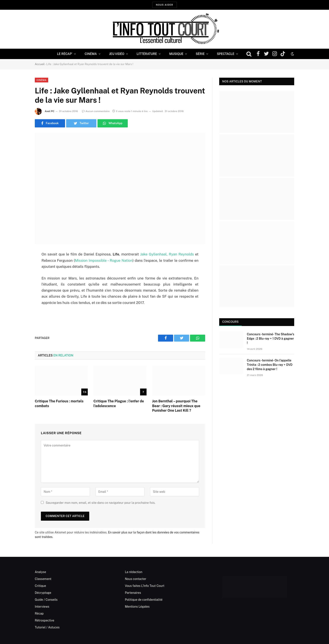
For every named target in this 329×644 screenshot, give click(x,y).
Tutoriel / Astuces (47, 627)
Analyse (40, 572)
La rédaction (134, 572)
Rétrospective (45, 620)
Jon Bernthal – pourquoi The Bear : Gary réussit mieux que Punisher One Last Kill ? (176, 406)
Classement (43, 579)
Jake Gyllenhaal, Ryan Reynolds (167, 254)
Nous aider (164, 5)
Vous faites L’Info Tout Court (145, 586)
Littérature (147, 54)
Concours (230, 322)
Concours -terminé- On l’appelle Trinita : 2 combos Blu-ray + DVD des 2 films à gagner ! (270, 365)
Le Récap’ (65, 54)
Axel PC (50, 111)
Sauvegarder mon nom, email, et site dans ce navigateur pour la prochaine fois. (100, 503)
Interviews (42, 607)
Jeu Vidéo (117, 54)
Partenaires (133, 593)
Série (200, 54)
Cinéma (91, 54)
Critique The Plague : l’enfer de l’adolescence (119, 404)
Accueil (40, 64)
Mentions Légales (137, 607)
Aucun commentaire (96, 111)
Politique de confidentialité (144, 600)
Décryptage (43, 593)
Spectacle (226, 54)
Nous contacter (136, 579)
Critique (40, 586)
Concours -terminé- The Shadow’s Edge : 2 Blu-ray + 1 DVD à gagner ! (271, 339)
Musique (176, 54)
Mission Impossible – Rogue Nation (104, 260)
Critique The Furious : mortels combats (59, 404)
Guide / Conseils (46, 600)
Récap (39, 613)
